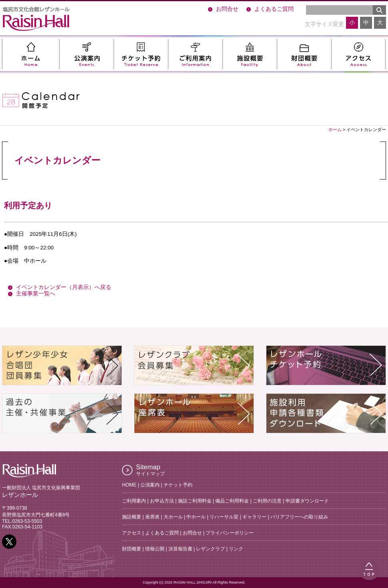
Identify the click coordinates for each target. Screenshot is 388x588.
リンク (236, 549)
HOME (129, 485)
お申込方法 (162, 501)
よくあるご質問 (274, 9)
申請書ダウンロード (307, 501)
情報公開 (155, 549)
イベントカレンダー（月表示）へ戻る (64, 287)
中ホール (196, 517)
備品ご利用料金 (232, 501)
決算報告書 (180, 549)
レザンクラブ (210, 549)
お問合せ (227, 9)
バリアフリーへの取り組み (299, 517)
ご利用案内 (195, 54)
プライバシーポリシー (230, 533)
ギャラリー (254, 517)
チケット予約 (141, 54)
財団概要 (304, 54)
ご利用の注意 (267, 501)
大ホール (173, 517)
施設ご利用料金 (195, 501)
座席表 (152, 517)
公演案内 (86, 54)
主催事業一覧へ (36, 294)
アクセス (358, 54)
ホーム (31, 54)
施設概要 (250, 54)
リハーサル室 (224, 517)
